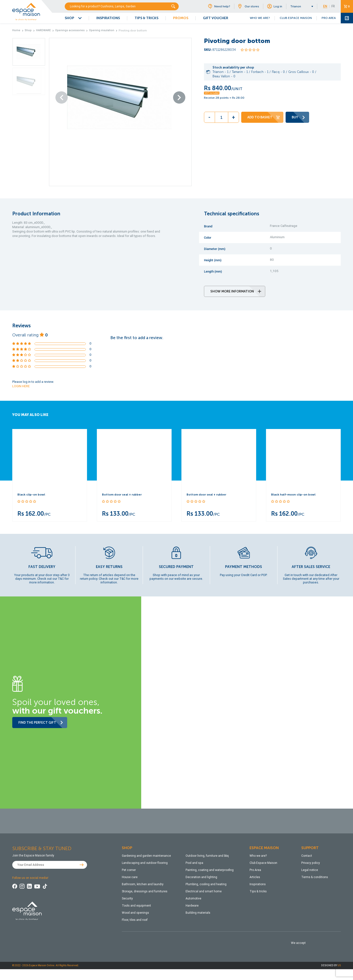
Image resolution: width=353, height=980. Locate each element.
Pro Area (255, 870)
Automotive (193, 898)
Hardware (192, 906)
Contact (307, 856)
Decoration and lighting (201, 877)
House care (130, 877)
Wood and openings (135, 913)
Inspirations (258, 884)
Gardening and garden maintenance (146, 856)
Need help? (219, 6)
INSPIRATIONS (108, 18)
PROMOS (181, 18)
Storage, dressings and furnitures (145, 891)
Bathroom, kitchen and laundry (143, 884)
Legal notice (310, 870)
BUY (299, 117)
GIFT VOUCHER (216, 18)
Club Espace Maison (263, 863)
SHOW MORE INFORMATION (236, 291)
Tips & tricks (258, 891)
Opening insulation (102, 30)
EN (325, 6)
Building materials (198, 913)
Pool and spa (194, 863)
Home (16, 30)
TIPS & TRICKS (146, 18)
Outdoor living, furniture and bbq (207, 856)
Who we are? (258, 856)
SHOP (69, 18)
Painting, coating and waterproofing (210, 870)
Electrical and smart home (204, 891)
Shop (28, 30)
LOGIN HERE (21, 386)
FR (333, 6)
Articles (255, 877)
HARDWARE (43, 30)
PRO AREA (329, 18)
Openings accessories (70, 30)
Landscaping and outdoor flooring (145, 863)
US (339, 965)
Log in (275, 6)
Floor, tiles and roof (135, 920)
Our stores (249, 6)
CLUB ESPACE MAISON (296, 18)
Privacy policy (311, 863)
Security (127, 898)
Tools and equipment (136, 906)
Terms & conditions (315, 877)
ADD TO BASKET (264, 117)
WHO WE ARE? (260, 18)
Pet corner (129, 870)
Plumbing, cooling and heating (206, 884)
